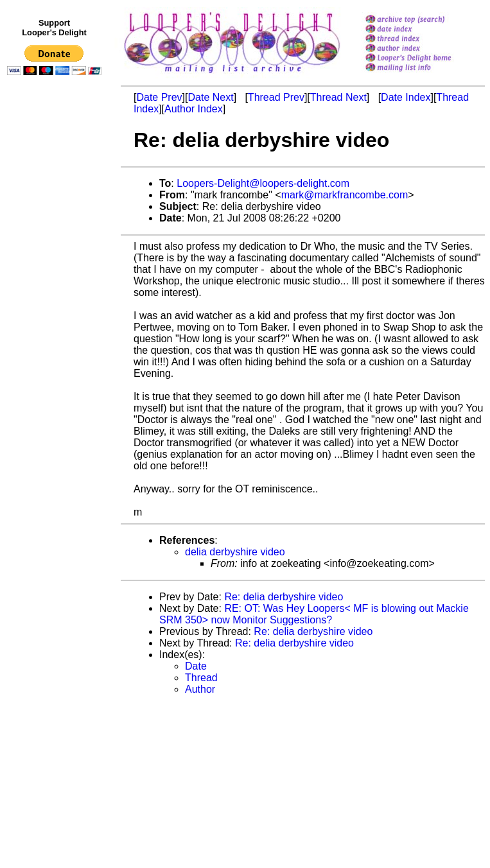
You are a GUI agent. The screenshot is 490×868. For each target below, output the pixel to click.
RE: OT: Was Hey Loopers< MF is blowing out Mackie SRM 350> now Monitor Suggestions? (314, 614)
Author (200, 689)
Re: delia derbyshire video (284, 597)
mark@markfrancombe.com (345, 195)
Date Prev (159, 97)
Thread (201, 678)
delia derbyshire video (235, 552)
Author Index (194, 109)
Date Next (210, 97)
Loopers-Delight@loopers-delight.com (263, 183)
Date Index (406, 97)
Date (196, 666)
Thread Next (338, 97)
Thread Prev (276, 97)
